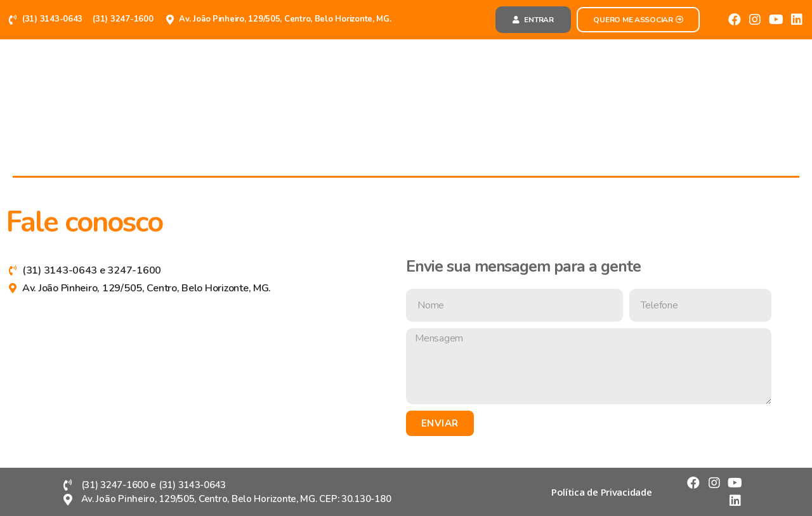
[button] (533, 20)
